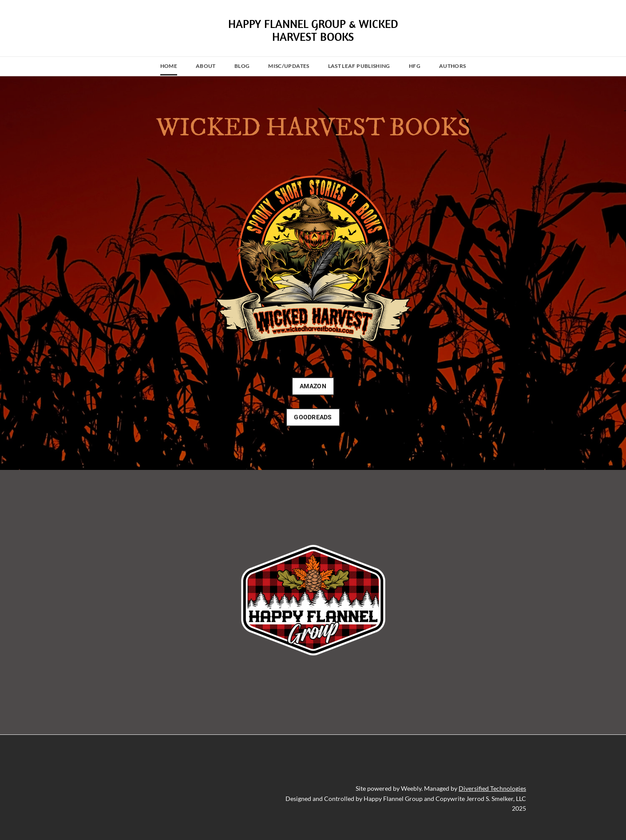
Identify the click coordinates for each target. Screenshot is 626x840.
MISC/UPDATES (289, 66)
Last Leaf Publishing (359, 66)
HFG (415, 66)
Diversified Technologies (492, 788)
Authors (453, 66)
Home (169, 66)
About (206, 66)
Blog (242, 66)
